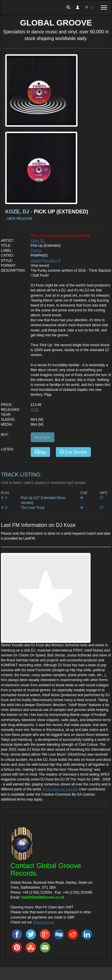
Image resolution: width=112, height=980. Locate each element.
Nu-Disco (51, 261)
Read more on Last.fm (60, 789)
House (36, 261)
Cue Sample (73, 452)
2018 (35, 410)
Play (40, 452)
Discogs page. (44, 922)
